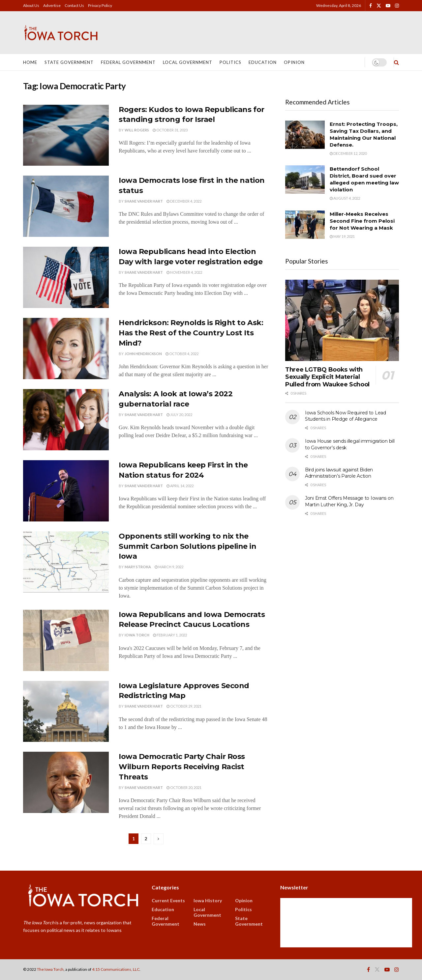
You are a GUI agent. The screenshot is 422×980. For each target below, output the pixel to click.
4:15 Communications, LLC (116, 969)
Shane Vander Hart (144, 201)
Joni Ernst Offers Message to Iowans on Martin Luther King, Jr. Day (349, 501)
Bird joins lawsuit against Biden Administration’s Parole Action (339, 473)
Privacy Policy (100, 5)
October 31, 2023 (170, 130)
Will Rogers (137, 130)
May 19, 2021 (342, 236)
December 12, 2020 (348, 153)
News (200, 924)
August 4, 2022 (345, 198)
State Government (69, 62)
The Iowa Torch (50, 969)
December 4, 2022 (184, 201)
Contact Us (74, 5)
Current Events (168, 900)
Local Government (188, 62)
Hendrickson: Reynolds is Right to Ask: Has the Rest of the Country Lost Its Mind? (191, 333)
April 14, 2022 (180, 486)
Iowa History (208, 900)
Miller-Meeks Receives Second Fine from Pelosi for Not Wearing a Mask (362, 221)
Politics (230, 62)
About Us (31, 5)
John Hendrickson (143, 354)
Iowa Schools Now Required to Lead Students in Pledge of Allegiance (346, 416)
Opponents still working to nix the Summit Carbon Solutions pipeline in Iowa (188, 546)
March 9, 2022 (169, 567)
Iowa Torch (137, 635)
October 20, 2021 (184, 787)
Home (30, 62)
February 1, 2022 (170, 635)
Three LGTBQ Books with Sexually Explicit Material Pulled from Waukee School (327, 377)
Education (263, 62)
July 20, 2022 (179, 415)
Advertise (52, 5)
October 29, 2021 (184, 706)
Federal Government (128, 62)
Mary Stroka (138, 567)
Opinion (294, 62)
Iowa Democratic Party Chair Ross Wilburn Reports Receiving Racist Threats (182, 767)
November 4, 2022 (184, 272)
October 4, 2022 (182, 354)
